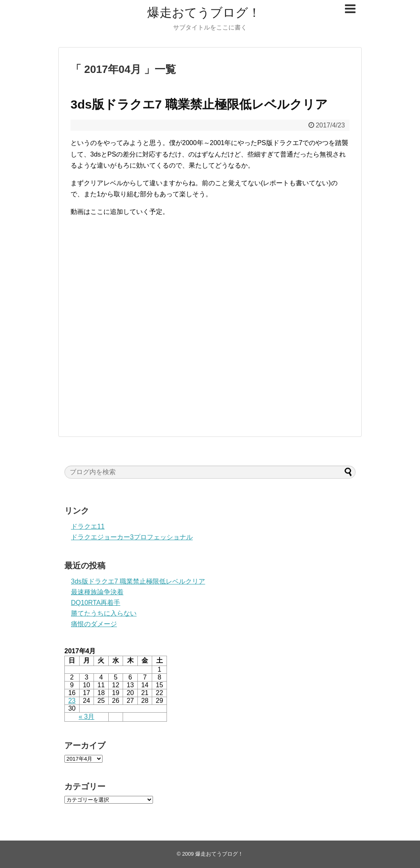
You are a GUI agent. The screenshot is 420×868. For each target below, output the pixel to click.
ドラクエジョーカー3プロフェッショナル (132, 537)
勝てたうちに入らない (104, 613)
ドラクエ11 (88, 526)
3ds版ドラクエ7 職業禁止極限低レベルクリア (199, 104)
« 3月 (87, 717)
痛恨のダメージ (94, 624)
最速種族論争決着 (97, 592)
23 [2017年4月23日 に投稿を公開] (72, 701)
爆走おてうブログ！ (204, 12)
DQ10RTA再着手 (96, 603)
